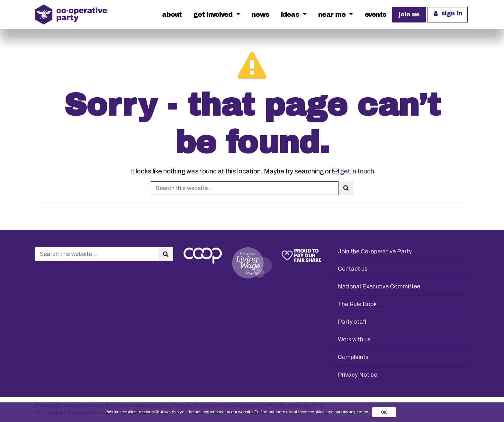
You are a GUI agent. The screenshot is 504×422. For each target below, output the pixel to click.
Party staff (352, 322)
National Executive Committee (379, 286)
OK (384, 412)
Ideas (291, 14)
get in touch (353, 171)
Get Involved (214, 14)
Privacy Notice (357, 375)
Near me (333, 14)
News (261, 14)
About (172, 14)
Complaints (353, 357)
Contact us (353, 269)
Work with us (354, 339)
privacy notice (355, 412)
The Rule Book (357, 304)
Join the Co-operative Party (375, 251)
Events (375, 14)
